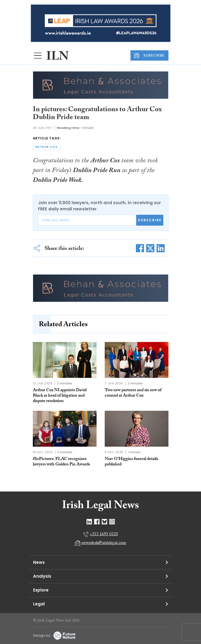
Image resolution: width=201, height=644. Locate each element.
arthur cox (47, 147)
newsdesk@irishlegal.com (104, 543)
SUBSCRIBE (149, 55)
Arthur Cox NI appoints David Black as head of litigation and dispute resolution (60, 396)
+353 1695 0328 (104, 535)
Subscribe (150, 220)
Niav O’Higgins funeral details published (131, 462)
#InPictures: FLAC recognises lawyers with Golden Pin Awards (61, 462)
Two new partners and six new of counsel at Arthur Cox (133, 393)
